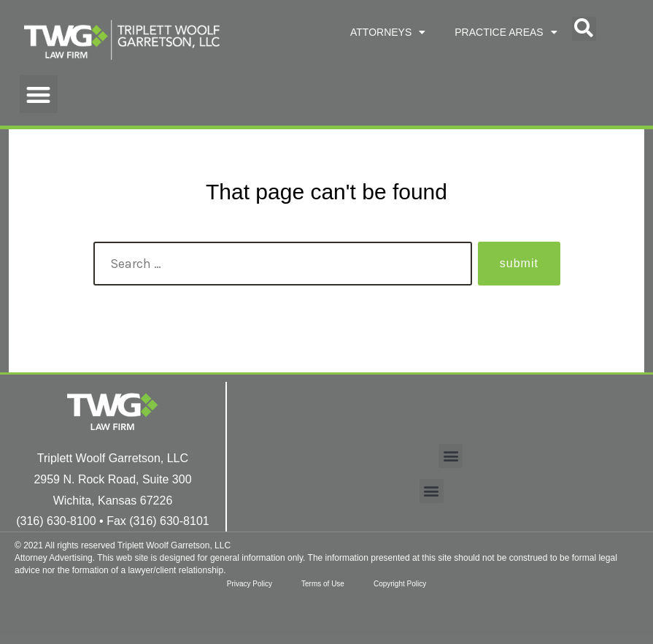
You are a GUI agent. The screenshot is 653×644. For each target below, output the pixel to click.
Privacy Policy (250, 584)
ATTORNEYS (388, 32)
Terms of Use (323, 584)
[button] (584, 29)
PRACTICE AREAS (506, 32)
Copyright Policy (400, 584)
